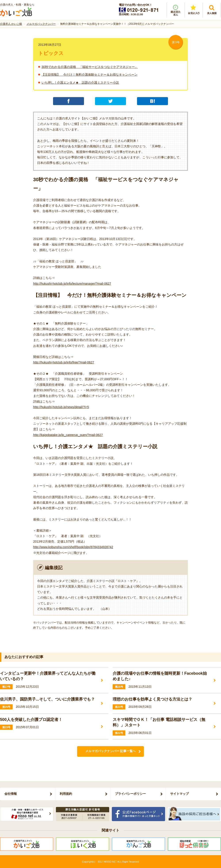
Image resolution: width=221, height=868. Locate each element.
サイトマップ (179, 794)
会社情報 (11, 794)
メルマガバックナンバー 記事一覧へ (110, 751)
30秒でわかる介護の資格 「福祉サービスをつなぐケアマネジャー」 (90, 67)
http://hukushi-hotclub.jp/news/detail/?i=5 (61, 407)
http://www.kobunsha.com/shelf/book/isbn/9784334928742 (73, 547)
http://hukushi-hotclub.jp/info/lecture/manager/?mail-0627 (72, 284)
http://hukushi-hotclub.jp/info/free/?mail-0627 (64, 362)
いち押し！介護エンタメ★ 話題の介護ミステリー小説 (80, 83)
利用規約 (66, 794)
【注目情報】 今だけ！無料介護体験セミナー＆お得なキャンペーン (90, 75)
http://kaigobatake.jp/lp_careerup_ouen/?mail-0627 (68, 435)
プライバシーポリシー (130, 794)
